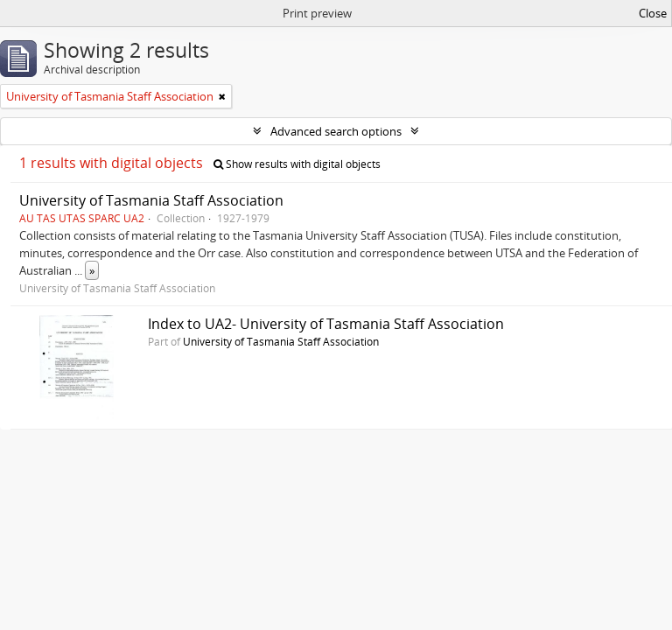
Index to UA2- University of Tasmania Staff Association (326, 324)
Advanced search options (336, 131)
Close (653, 13)
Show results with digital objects (297, 164)
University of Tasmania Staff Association (151, 200)
